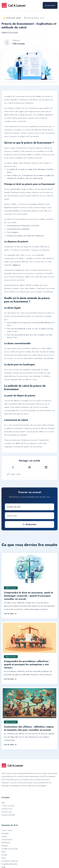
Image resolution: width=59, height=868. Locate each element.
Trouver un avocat (8, 806)
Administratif (6, 843)
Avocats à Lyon (7, 812)
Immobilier (5, 833)
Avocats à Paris (7, 809)
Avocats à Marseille (8, 815)
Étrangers (5, 846)
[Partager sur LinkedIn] (46, 467)
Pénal (3, 858)
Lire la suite (10, 614)
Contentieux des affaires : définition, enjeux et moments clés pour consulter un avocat (29, 728)
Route (3, 852)
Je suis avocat (50, 5)
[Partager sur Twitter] (13, 467)
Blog (3, 803)
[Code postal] (29, 516)
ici (34, 432)
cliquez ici (16, 265)
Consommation (7, 840)
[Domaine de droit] (29, 507)
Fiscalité (4, 855)
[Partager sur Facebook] (30, 467)
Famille (4, 836)
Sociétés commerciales (10, 849)
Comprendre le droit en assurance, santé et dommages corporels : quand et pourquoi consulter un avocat (28, 596)
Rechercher (29, 524)
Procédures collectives (9, 861)
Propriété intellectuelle (9, 864)
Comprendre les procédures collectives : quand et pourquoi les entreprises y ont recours (27, 664)
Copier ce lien (14, 474)
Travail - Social (7, 830)
